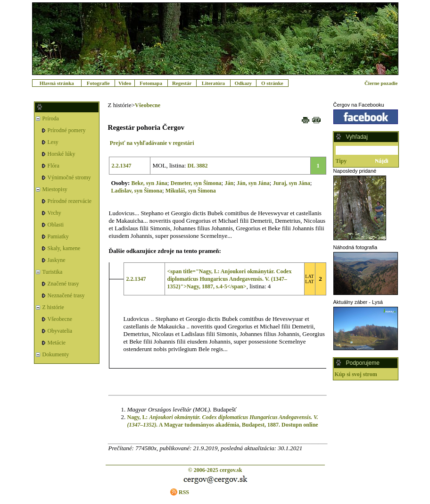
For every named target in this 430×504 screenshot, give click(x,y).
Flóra (54, 166)
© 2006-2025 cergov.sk (215, 470)
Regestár (182, 83)
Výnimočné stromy (69, 177)
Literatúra (213, 83)
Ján (229, 183)
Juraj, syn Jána (292, 183)
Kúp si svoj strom (356, 374)
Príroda (51, 118)
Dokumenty (56, 354)
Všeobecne (60, 319)
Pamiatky (58, 236)
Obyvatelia (60, 331)
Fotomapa (151, 83)
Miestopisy (55, 189)
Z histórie (53, 307)
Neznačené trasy (66, 295)
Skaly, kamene (64, 248)
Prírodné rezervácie (70, 201)
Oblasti (56, 225)
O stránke (272, 83)
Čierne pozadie (381, 83)
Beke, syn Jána (149, 183)
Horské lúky (62, 154)
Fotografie (98, 83)
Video (125, 83)
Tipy (341, 161)
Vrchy (54, 213)
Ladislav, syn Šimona (137, 191)
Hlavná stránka (57, 83)
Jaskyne (57, 260)
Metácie (57, 343)
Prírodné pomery (67, 130)
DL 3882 (198, 166)
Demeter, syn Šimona (196, 183)
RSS (184, 492)
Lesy (53, 142)
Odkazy (243, 83)
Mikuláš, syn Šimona (191, 191)
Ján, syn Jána (253, 183)
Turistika (53, 272)
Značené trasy (63, 284)
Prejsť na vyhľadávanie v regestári (152, 143)
